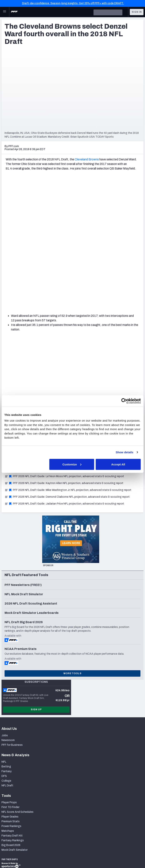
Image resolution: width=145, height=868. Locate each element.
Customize (72, 464)
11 (84, 275)
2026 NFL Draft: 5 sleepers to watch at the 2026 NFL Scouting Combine (51, 327)
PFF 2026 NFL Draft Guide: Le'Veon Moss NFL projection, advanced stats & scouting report (64, 347)
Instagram (14, 807)
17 (117, 275)
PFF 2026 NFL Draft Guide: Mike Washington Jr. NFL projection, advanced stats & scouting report (68, 361)
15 (106, 275)
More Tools (72, 544)
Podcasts (13, 826)
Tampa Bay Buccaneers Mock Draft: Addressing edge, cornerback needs (51, 320)
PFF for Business (12, 616)
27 (41, 280)
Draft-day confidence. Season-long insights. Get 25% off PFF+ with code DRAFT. (73, 3)
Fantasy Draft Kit (12, 707)
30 (57, 280)
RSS (10, 831)
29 (52, 280)
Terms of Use (51, 850)
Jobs (5, 606)
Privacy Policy (27, 850)
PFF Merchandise (12, 764)
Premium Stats (11, 692)
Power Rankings (11, 697)
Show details (125, 452)
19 (128, 275)
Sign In (137, 12)
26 (35, 280)
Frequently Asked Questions (19, 785)
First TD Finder (10, 678)
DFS (4, 647)
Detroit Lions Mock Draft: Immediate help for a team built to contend (48, 313)
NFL (4, 633)
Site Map (7, 850)
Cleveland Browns (87, 159)
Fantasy (7, 642)
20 (134, 275)
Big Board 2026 (11, 716)
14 (101, 275)
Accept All (118, 464)
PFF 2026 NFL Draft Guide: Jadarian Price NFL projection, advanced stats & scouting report (64, 375)
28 (46, 280)
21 (7, 280)
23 (18, 280)
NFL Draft (7, 656)
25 (30, 280)
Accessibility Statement (80, 850)
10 (78, 275)
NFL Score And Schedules (17, 683)
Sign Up (36, 580)
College (6, 652)
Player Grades (10, 688)
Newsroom (8, 611)
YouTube (13, 812)
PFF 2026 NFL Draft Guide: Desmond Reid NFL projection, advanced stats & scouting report (65, 340)
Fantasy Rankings (13, 711)
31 (63, 280)
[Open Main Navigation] (5, 12)
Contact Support (12, 781)
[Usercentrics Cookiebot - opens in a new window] (124, 401)
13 (95, 275)
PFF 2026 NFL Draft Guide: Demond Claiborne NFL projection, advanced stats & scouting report (67, 368)
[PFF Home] (14, 12)
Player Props (9, 673)
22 (13, 280)
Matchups (8, 702)
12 (90, 275)
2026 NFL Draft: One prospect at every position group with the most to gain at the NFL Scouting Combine (72, 334)
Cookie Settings (112, 850)
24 (24, 280)
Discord (12, 821)
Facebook (14, 816)
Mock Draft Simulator (15, 721)
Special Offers (10, 759)
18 (123, 275)
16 (112, 275)
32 (68, 280)
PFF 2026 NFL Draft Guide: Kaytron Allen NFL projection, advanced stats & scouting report (64, 354)
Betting (6, 637)
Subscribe (8, 754)
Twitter (12, 802)
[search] (108, 12)
